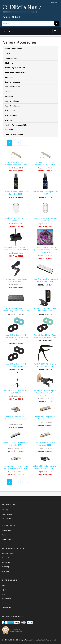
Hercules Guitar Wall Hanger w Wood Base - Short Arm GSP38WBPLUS (45, 393)
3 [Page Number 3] (19, 143)
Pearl (4, 603)
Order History (6, 530)
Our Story (5, 510)
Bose (3, 594)
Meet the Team (7, 514)
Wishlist (4, 535)
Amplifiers (5, 571)
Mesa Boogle (6, 598)
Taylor (4, 590)
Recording (5, 567)
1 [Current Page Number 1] (10, 144)
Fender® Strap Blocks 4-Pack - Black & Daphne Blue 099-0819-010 (16, 337)
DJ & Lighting (6, 562)
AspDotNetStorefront (48, 640)
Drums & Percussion (9, 558)
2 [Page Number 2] (15, 143)
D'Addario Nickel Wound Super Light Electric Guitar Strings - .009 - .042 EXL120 (45, 250)
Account (55, 2)
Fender (4, 585)
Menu (7, 31)
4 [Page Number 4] (24, 143)
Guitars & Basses (8, 553)
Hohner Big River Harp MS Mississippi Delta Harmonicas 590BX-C (16, 419)
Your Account (6, 539)
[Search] (22, 24)
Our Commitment (8, 518)
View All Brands (7, 607)
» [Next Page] (28, 144)
